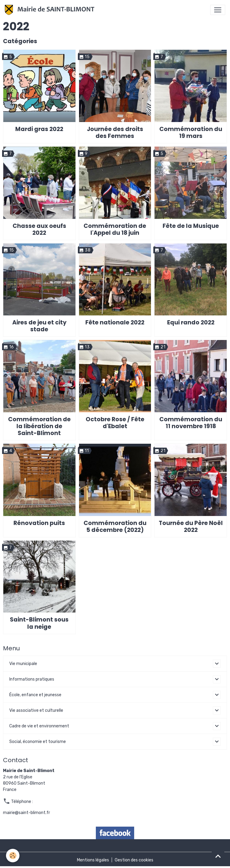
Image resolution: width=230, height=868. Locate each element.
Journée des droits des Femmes (115, 133)
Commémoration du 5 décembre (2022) (115, 526)
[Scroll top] (218, 856)
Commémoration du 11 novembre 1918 (191, 423)
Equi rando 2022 (191, 322)
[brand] (51, 10)
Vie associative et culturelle (36, 710)
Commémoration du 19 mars (191, 133)
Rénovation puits (39, 523)
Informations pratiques (32, 679)
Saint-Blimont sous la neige (39, 623)
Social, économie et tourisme (38, 742)
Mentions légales (93, 860)
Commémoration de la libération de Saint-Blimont (39, 426)
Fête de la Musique (191, 226)
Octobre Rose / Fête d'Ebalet (115, 423)
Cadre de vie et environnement (39, 726)
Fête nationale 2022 (115, 322)
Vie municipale (23, 664)
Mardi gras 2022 (39, 129)
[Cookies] (13, 856)
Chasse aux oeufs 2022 (39, 229)
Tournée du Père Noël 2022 (191, 526)
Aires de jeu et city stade (39, 326)
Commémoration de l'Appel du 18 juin (115, 229)
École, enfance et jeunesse (35, 695)
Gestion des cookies (134, 860)
